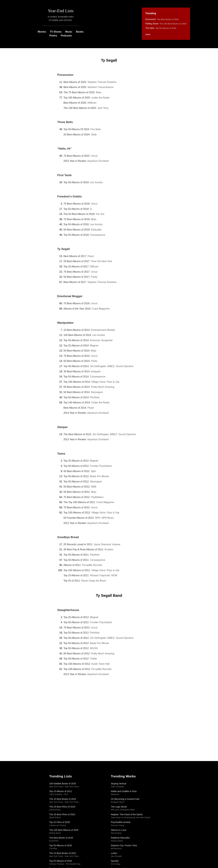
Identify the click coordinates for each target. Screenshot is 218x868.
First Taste (64, 175)
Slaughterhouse (68, 610)
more (148, 34)
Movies (42, 32)
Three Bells (65, 122)
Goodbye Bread (68, 537)
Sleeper (63, 427)
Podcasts (66, 36)
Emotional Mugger (70, 296)
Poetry (53, 36)
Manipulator (65, 323)
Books (80, 32)
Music (69, 32)
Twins (61, 454)
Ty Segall (64, 249)
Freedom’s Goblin (69, 196)
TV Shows (56, 32)
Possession (65, 75)
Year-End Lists (61, 11)
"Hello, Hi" (64, 149)
